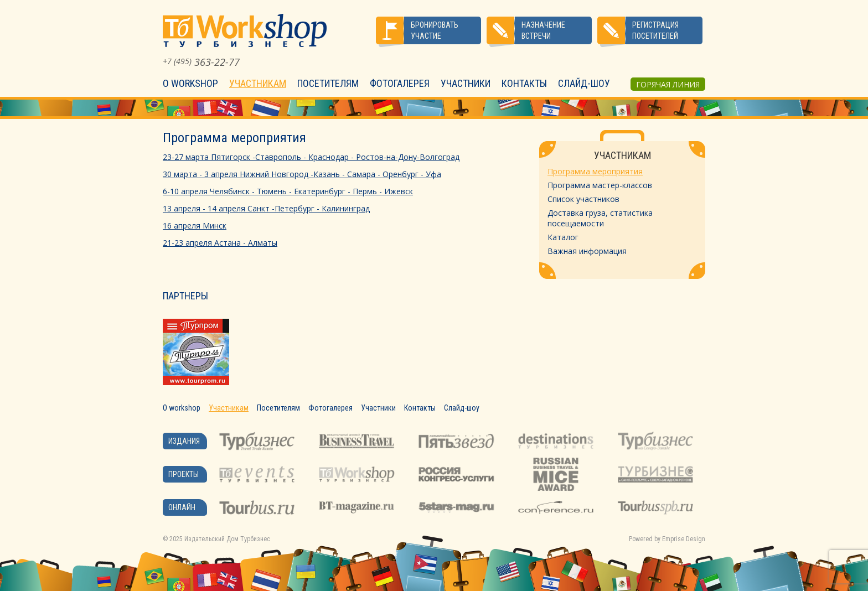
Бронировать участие (435, 30)
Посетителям (328, 83)
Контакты (524, 83)
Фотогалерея (400, 83)
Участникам (258, 83)
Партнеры (185, 296)
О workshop (190, 83)
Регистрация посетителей (655, 30)
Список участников (583, 199)
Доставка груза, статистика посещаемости (600, 218)
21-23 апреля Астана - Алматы (220, 243)
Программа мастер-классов (600, 185)
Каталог (563, 237)
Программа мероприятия (595, 171)
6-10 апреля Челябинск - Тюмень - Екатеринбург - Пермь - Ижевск (288, 191)
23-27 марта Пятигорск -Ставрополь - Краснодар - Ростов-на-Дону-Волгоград (311, 157)
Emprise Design (684, 539)
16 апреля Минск (195, 225)
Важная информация (587, 251)
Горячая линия (668, 84)
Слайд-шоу (584, 83)
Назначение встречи (543, 30)
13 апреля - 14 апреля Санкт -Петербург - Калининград (266, 208)
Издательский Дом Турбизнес (227, 539)
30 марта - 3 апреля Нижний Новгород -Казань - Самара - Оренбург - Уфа (302, 174)
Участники (466, 83)
